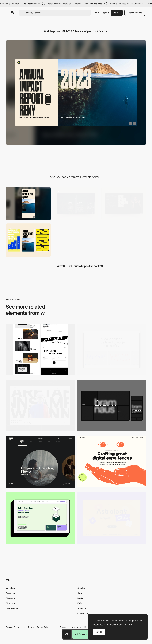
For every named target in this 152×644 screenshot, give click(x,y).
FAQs (80, 603)
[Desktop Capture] (112, 518)
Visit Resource (81, 634)
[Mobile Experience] (28, 240)
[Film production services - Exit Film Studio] (40, 462)
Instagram (76, 627)
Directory (10, 603)
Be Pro (117, 13)
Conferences (12, 608)
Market (81, 598)
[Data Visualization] (112, 350)
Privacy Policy (43, 627)
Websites (10, 588)
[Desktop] (40, 350)
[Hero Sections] (124, 204)
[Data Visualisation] (76, 204)
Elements (10, 598)
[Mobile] (28, 204)
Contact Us (83, 613)
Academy (82, 588)
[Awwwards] (13, 13)
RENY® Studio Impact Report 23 (86, 31)
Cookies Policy (13, 627)
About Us (82, 608)
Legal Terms (28, 627)
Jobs (80, 593)
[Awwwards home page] (67, 634)
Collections (11, 593)
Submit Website (135, 13)
